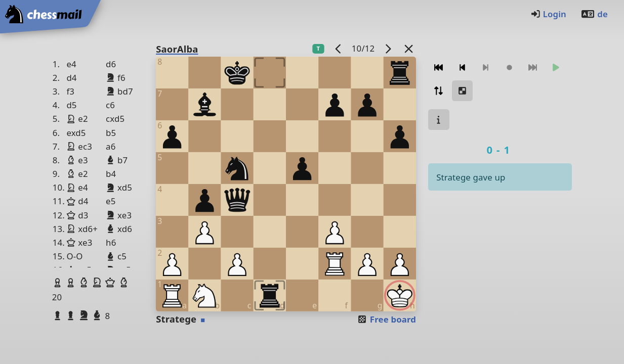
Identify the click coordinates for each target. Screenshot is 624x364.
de (594, 14)
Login (548, 14)
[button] (59, 283)
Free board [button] (386, 319)
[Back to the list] (409, 48)
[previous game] (338, 48)
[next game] (388, 48)
